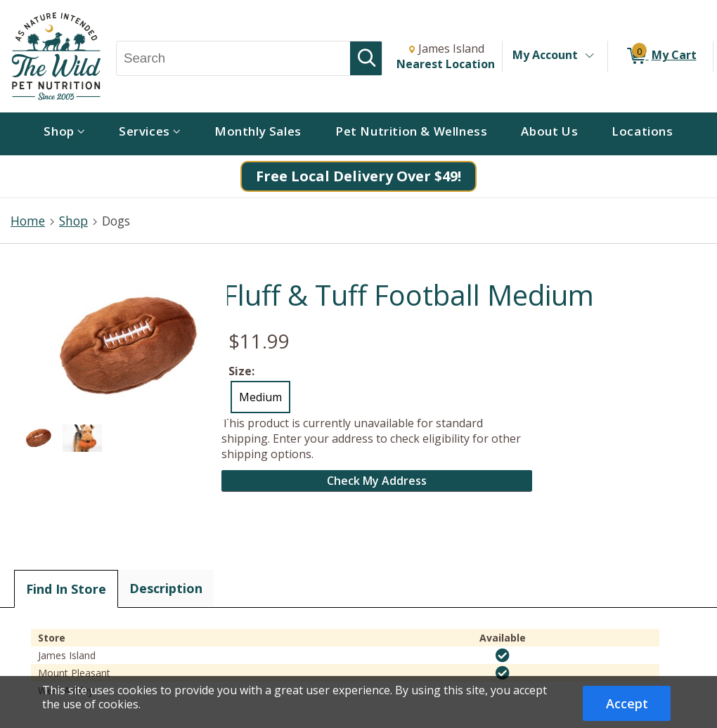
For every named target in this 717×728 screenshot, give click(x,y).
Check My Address (377, 481)
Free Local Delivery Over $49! (358, 176)
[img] (503, 656)
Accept (627, 703)
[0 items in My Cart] (660, 56)
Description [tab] (166, 588)
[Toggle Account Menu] (589, 56)
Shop (73, 221)
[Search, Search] (233, 58)
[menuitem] (64, 134)
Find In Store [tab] (66, 589)
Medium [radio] (260, 397)
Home (28, 221)
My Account (545, 55)
